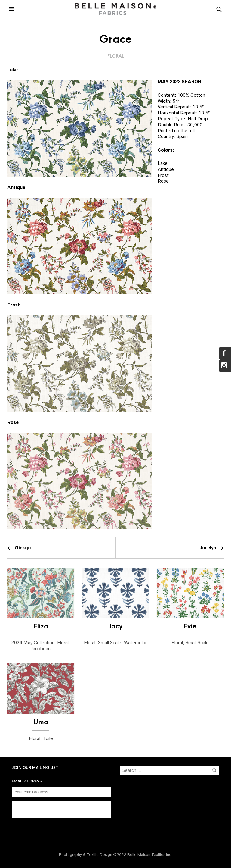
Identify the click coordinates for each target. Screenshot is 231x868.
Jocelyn (208, 548)
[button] (12, 9)
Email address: (27, 781)
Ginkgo (23, 548)
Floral (116, 56)
